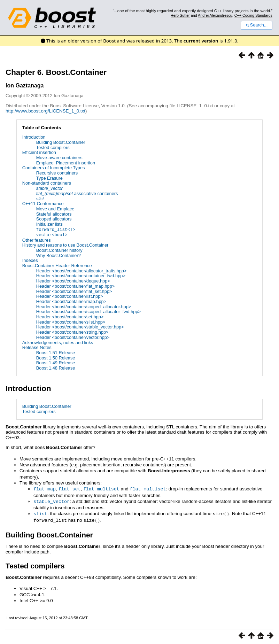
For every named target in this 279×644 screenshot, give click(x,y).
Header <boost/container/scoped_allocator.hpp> (84, 306)
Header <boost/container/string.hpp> (72, 332)
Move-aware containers (59, 158)
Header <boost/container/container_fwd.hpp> (81, 275)
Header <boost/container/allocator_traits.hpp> (82, 270)
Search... (257, 25)
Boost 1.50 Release (56, 357)
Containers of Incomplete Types (54, 168)
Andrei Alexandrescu (215, 15)
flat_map (45, 488)
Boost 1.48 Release (56, 368)
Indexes (30, 260)
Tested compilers (53, 148)
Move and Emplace (55, 209)
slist (40, 512)
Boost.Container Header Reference (57, 265)
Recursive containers (57, 173)
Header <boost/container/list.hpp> (70, 296)
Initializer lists (49, 224)
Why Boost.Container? (59, 255)
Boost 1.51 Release (56, 352)
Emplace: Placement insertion (66, 163)
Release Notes (37, 347)
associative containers (77, 193)
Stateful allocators (54, 214)
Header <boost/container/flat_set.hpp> (74, 291)
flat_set (69, 488)
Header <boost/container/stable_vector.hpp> (80, 327)
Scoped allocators (54, 219)
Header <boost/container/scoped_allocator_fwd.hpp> (88, 311)
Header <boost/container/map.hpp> (71, 301)
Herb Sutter (180, 15)
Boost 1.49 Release (56, 362)
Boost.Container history (59, 250)
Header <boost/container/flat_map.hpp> (76, 286)
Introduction (34, 137)
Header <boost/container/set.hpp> (70, 316)
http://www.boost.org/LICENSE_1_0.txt (45, 111)
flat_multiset (101, 488)
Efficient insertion (39, 152)
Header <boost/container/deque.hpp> (73, 281)
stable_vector (52, 501)
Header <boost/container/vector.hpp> (73, 337)
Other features (37, 239)
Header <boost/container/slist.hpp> (71, 321)
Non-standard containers (47, 183)
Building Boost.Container (61, 142)
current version (201, 41)
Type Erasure (49, 178)
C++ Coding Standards (253, 15)
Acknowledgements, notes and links (58, 342)
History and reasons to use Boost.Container (65, 245)
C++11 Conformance (43, 204)
